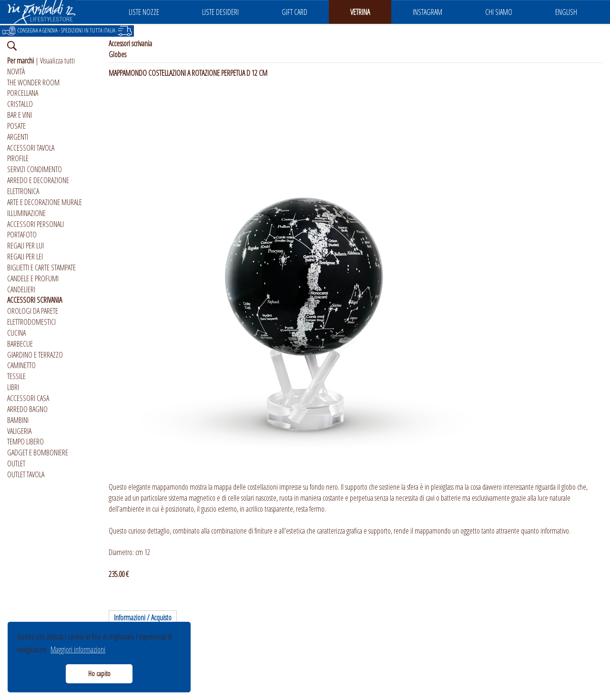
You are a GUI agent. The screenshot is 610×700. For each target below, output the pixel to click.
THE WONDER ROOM (33, 82)
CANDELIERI (21, 289)
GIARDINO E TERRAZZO (35, 355)
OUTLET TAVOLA (26, 474)
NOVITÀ (16, 72)
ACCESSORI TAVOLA (31, 148)
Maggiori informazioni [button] (78, 649)
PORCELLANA (23, 93)
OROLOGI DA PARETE (33, 311)
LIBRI (13, 387)
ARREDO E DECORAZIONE (38, 180)
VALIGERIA (19, 431)
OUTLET (16, 463)
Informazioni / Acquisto (143, 618)
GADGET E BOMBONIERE (38, 453)
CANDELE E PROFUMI (33, 278)
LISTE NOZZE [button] (144, 12)
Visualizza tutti (57, 61)
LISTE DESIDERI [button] (220, 12)
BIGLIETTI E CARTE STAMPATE (41, 268)
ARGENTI (18, 137)
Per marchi (20, 61)
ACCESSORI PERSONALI (36, 224)
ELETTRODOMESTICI (31, 322)
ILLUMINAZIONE (26, 213)
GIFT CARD (295, 12)
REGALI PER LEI (25, 257)
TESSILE (16, 376)
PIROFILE (18, 158)
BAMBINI (18, 420)
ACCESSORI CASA (28, 398)
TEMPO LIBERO (25, 442)
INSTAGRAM (427, 12)
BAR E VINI (20, 115)
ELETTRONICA (23, 191)
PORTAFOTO (22, 235)
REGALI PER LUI (25, 246)
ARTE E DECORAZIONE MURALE (45, 202)
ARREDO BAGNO (27, 409)
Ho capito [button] (99, 674)
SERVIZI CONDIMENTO (35, 169)
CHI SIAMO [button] (499, 12)
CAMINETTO (21, 365)
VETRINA (360, 12)
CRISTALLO (20, 104)
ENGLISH (566, 12)
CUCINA (16, 333)
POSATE (16, 126)
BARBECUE (20, 344)
